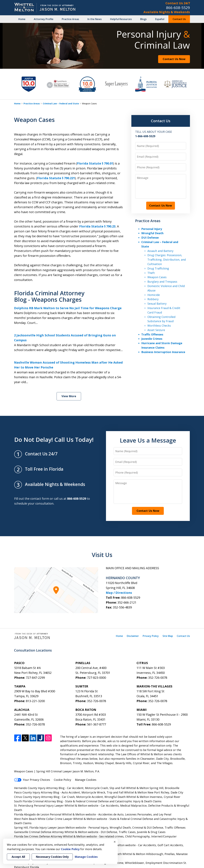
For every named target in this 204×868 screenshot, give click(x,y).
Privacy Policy (151, 636)
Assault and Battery (160, 251)
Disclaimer (133, 636)
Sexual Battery (157, 304)
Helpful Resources (121, 19)
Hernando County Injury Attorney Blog (40, 788)
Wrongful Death (152, 233)
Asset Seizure (156, 330)
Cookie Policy (62, 780)
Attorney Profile (44, 19)
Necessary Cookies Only (52, 857)
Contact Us (179, 19)
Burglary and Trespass (162, 282)
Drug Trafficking (158, 268)
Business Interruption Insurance (163, 352)
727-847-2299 (35, 678)
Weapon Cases (157, 277)
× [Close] (115, 842)
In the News (95, 19)
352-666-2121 (127, 602)
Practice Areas (70, 19)
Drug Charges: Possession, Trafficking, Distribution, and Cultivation (167, 260)
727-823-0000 (96, 678)
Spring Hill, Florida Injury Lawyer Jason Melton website (50, 828)
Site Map (168, 636)
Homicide (154, 295)
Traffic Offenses (152, 334)
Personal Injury (152, 229)
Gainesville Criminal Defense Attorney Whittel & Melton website (57, 832)
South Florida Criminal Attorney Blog (38, 801)
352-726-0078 (158, 678)
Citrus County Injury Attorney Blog (37, 797)
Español (160, 19)
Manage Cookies (86, 780)
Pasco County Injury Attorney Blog (37, 792)
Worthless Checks (159, 326)
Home (22, 19)
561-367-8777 (96, 724)
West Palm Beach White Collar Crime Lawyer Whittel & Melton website (61, 819)
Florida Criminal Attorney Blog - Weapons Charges (49, 296)
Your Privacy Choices (32, 780)
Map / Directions (119, 593)
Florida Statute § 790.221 (56, 178)
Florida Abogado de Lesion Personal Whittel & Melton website (55, 814)
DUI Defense (150, 238)
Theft (151, 273)
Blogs (143, 19)
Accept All (18, 857)
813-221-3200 (35, 701)
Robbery (153, 299)
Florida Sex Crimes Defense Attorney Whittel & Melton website (56, 836)
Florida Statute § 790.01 (95, 163)
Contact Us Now (174, 59)
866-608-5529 (178, 8)
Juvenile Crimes (152, 339)
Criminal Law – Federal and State (61, 103)
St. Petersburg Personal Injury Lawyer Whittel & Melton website (57, 806)
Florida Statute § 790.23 (97, 226)
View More (69, 396)
